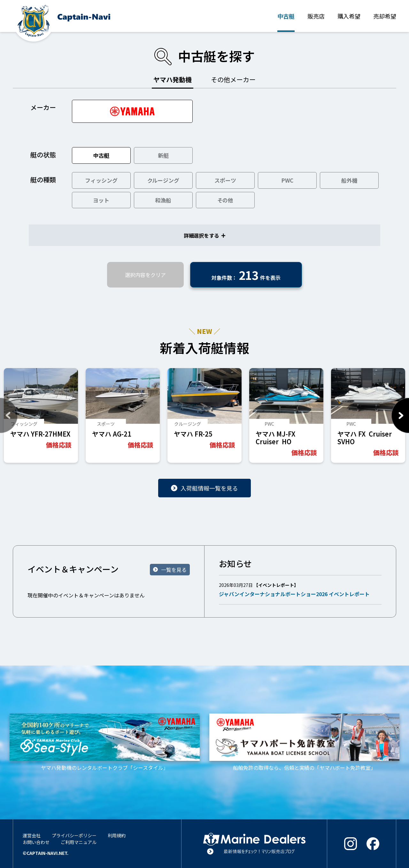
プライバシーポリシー (74, 835)
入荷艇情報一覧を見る (209, 488)
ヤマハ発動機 (173, 79)
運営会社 (32, 835)
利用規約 (117, 835)
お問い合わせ (36, 842)
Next (400, 415)
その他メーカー (233, 79)
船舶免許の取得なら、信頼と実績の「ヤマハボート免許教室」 (304, 742)
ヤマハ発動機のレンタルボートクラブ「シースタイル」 (105, 742)
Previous (9, 415)
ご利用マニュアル (79, 842)
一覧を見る (174, 570)
